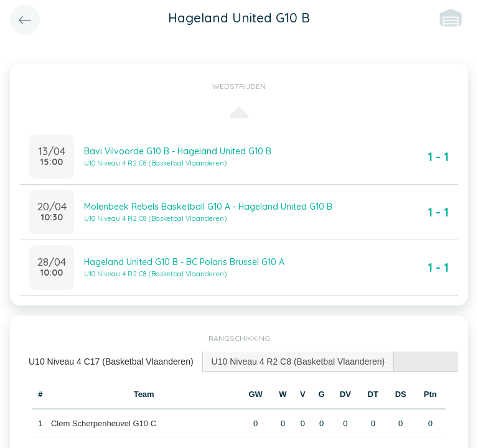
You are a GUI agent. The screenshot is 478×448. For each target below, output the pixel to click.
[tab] (111, 362)
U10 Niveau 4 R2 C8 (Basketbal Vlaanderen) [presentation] (298, 362)
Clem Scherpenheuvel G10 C (104, 423)
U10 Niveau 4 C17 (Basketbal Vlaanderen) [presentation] (111, 362)
